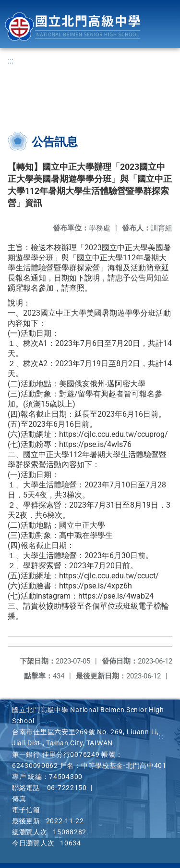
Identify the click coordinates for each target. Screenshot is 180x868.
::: (11, 61)
